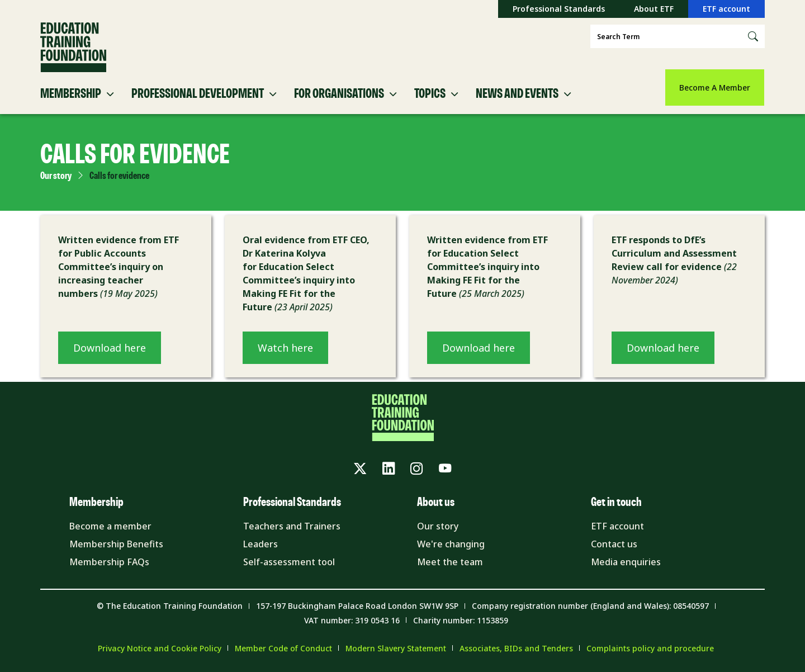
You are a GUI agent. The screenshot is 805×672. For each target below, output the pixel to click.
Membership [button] (71, 94)
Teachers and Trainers (292, 526)
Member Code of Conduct (283, 648)
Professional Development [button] (198, 94)
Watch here (285, 348)
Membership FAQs (109, 562)
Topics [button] (430, 94)
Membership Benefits (116, 544)
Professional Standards (559, 9)
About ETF (654, 9)
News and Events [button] (517, 94)
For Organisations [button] (339, 94)
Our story (56, 176)
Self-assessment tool (289, 562)
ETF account (726, 9)
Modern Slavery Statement (396, 648)
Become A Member (715, 87)
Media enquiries (626, 562)
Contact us (614, 544)
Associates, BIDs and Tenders (516, 648)
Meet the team (450, 562)
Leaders (261, 544)
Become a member (110, 526)
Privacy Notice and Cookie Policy (160, 648)
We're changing (451, 544)
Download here (110, 348)
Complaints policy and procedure (650, 648)
